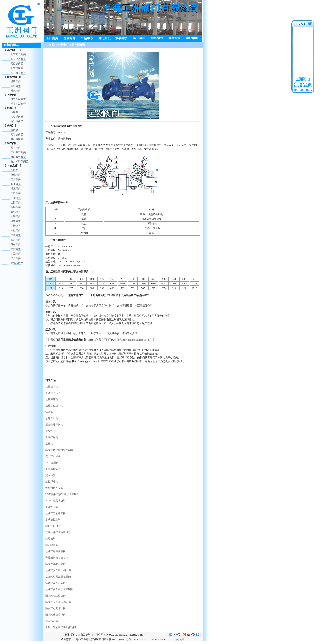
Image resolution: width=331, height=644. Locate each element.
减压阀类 (16, 189)
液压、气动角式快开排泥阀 (61, 627)
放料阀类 (16, 207)
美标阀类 (16, 249)
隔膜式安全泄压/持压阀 (58, 602)
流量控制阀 (52, 387)
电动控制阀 (52, 507)
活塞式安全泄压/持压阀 (58, 570)
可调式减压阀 (53, 393)
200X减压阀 (52, 463)
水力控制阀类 (18, 99)
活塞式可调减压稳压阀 (58, 577)
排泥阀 (49, 412)
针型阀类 (16, 230)
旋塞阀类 (16, 216)
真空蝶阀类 (17, 64)
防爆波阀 (50, 539)
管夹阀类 (16, 240)
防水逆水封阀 (53, 526)
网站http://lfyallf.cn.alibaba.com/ (133, 340)
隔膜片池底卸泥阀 (56, 564)
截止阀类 (16, 184)
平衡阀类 (16, 198)
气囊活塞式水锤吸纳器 (58, 532)
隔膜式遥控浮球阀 (56, 615)
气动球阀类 (17, 117)
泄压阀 (49, 444)
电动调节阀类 (18, 157)
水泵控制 (50, 431)
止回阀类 (16, 202)
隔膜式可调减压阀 (56, 608)
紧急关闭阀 (52, 418)
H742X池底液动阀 (55, 501)
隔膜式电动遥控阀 (56, 596)
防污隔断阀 (52, 545)
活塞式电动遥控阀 (56, 513)
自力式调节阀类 (19, 162)
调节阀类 (16, 148)
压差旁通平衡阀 (54, 425)
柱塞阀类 (16, 235)
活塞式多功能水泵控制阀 (59, 589)
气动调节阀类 (18, 152)
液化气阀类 (17, 263)
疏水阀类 (16, 221)
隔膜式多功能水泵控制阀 (59, 450)
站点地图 (179, 639)
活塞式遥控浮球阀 (56, 583)
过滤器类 (16, 179)
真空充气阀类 (18, 54)
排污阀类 (16, 226)
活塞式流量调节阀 (56, 551)
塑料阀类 (16, 86)
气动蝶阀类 (17, 135)
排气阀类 (16, 258)
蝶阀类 (14, 130)
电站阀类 (16, 244)
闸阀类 (14, 170)
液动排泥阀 (52, 437)
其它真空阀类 (18, 73)
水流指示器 (52, 621)
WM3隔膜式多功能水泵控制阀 (62, 494)
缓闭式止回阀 (53, 456)
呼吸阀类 (16, 193)
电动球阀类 (17, 121)
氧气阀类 (16, 212)
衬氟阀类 (16, 91)
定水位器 (50, 475)
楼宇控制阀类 (18, 104)
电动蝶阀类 (17, 139)
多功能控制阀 (53, 520)
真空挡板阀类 (18, 59)
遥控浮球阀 (52, 399)
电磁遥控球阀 (53, 469)
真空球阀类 (17, 68)
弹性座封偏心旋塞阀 (57, 558)
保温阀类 (16, 254)
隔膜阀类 (16, 81)
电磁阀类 (16, 175)
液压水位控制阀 (54, 406)
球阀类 (14, 112)
